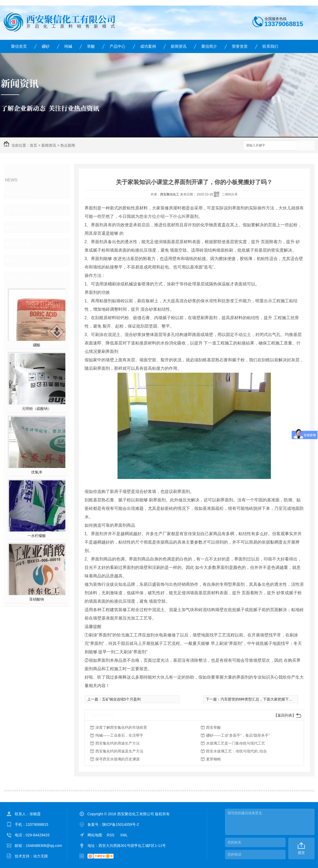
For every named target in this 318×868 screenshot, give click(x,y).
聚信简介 (209, 46)
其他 (16, 261)
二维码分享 (230, 194)
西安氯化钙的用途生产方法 (118, 743)
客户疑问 (21, 227)
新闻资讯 (179, 46)
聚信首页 (19, 46)
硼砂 (46, 46)
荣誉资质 (240, 46)
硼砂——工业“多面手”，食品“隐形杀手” (238, 735)
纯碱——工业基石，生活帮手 (119, 735)
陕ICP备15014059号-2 (121, 824)
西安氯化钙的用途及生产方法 (119, 751)
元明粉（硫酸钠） (37, 409)
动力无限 (41, 856)
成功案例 (148, 46)
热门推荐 (21, 277)
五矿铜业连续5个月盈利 (121, 699)
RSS (111, 835)
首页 (33, 145)
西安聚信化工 (170, 194)
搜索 (305, 146)
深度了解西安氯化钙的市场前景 (121, 727)
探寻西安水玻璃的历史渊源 (118, 759)
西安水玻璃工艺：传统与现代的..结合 (237, 751)
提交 (301, 853)
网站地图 (95, 835)
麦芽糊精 (213, 759)
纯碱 (68, 46)
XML (124, 835)
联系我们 (270, 46)
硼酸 (37, 345)
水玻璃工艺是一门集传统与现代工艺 (236, 743)
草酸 (91, 46)
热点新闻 (68, 145)
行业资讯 (21, 210)
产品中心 (118, 46)
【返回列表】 (285, 715)
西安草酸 (213, 727)
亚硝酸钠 (37, 599)
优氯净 (37, 472)
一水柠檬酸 (37, 536)
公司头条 (21, 193)
